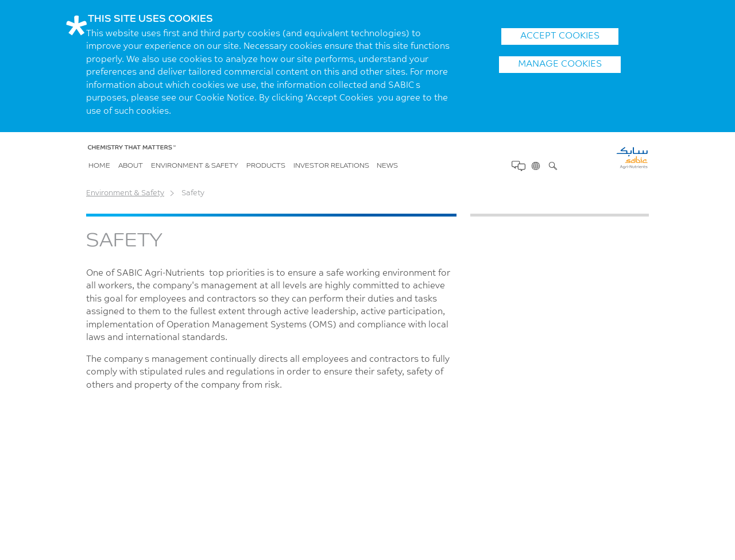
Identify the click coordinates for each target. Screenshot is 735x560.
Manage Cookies (560, 64)
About (131, 166)
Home (99, 166)
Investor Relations (331, 166)
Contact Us (518, 166)
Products (266, 166)
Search (552, 165)
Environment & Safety (195, 166)
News (387, 166)
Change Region (535, 165)
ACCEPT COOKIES (560, 36)
